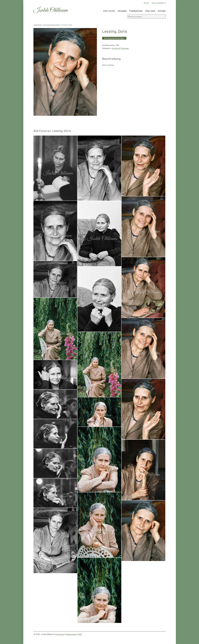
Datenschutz (72, 634)
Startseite (38, 25)
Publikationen (136, 11)
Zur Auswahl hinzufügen (114, 38)
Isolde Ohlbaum (51, 10)
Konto (146, 3)
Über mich (150, 11)
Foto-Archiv (109, 11)
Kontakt (162, 11)
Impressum (60, 634)
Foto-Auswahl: (159, 3)
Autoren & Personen (51, 25)
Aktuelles (122, 11)
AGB (80, 634)
